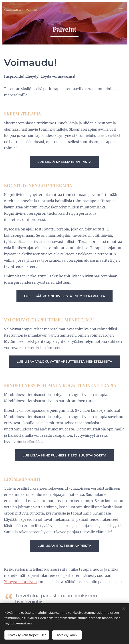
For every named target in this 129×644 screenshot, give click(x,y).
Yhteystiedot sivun (20, 581)
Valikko (121, 10)
